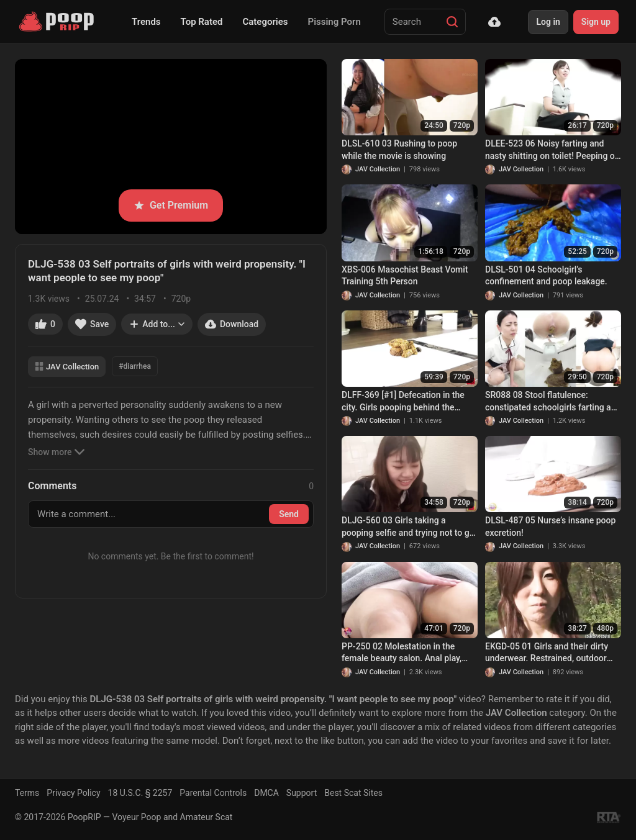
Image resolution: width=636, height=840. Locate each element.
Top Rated (202, 22)
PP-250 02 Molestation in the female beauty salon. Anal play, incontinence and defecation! (402, 653)
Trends (146, 22)
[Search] (452, 22)
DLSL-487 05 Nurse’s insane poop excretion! (550, 526)
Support (302, 793)
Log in (548, 22)
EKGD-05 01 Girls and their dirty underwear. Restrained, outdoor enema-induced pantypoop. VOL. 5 (552, 653)
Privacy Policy (73, 793)
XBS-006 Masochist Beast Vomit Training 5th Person (405, 276)
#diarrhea (135, 366)
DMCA (266, 793)
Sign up (596, 22)
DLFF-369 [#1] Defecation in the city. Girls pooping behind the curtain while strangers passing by (408, 402)
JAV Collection (67, 367)
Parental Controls (213, 793)
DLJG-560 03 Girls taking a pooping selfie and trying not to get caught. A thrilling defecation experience (409, 527)
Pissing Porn (334, 22)
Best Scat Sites (353, 793)
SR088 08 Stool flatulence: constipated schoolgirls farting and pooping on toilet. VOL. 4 (553, 402)
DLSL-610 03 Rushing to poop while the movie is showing (399, 150)
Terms (27, 793)
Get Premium (171, 205)
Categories (265, 22)
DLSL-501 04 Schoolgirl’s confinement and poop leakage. (546, 276)
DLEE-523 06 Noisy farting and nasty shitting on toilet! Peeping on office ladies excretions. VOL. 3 (552, 150)
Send (289, 514)
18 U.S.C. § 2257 (140, 793)
